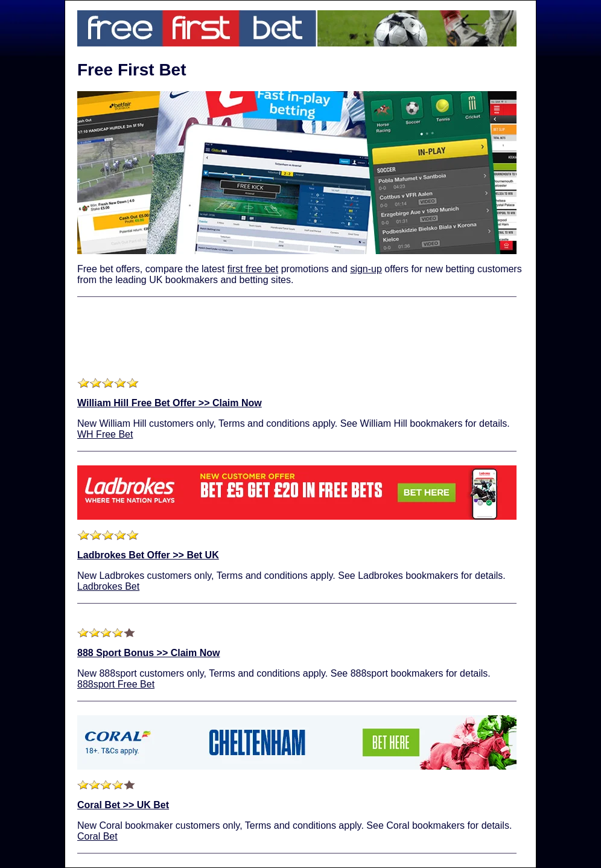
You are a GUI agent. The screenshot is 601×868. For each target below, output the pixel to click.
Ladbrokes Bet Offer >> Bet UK (148, 555)
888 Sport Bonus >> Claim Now (149, 653)
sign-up (366, 269)
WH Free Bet (105, 434)
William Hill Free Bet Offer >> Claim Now (170, 403)
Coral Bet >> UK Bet (123, 805)
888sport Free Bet (116, 684)
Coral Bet (97, 836)
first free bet (253, 269)
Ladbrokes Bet (108, 586)
